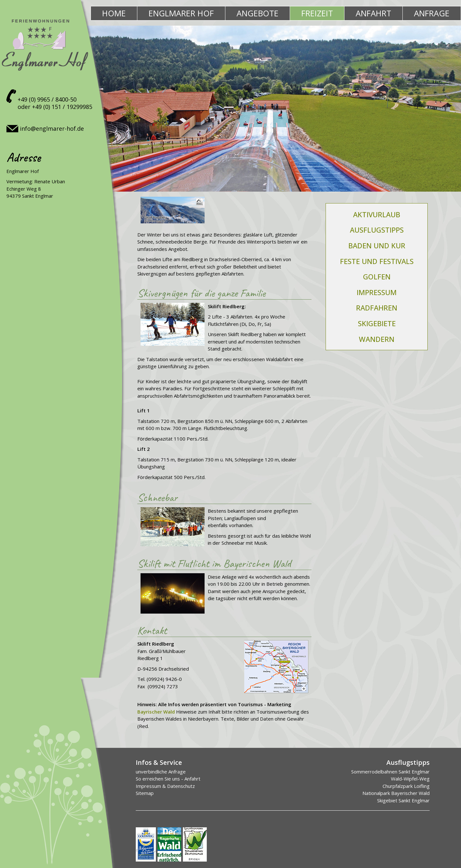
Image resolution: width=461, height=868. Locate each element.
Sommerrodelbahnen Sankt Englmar (390, 772)
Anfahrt (373, 13)
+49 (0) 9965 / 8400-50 (47, 99)
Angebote (258, 13)
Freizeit (317, 13)
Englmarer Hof (181, 13)
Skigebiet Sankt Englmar (403, 800)
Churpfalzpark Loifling (406, 786)
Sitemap (145, 793)
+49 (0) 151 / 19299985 (62, 107)
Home (114, 13)
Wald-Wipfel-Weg (410, 779)
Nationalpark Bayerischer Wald (396, 793)
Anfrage (432, 13)
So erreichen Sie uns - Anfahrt (168, 779)
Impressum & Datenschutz (165, 786)
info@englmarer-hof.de (52, 128)
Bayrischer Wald (156, 712)
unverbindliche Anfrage (161, 772)
